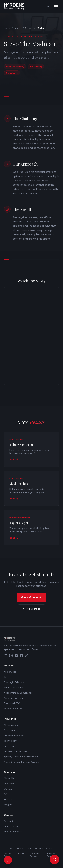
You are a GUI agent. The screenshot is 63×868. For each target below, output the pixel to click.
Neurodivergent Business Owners (22, 762)
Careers (8, 789)
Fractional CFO (12, 703)
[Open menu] (56, 7)
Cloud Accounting (14, 698)
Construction (11, 730)
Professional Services (15, 751)
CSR (6, 794)
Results (18, 28)
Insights (8, 805)
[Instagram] (11, 656)
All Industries (11, 725)
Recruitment (11, 746)
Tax (6, 677)
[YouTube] (16, 656)
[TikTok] (27, 656)
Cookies (22, 854)
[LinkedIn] (6, 656)
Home (7, 28)
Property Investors (14, 736)
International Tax (13, 709)
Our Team (9, 784)
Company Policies (35, 855)
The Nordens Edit (13, 832)
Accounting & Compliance (18, 693)
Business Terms (52, 855)
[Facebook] (21, 656)
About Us (9, 778)
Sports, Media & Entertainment (21, 757)
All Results (32, 609)
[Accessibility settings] (8, 860)
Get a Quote (32, 597)
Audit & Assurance (14, 687)
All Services (10, 672)
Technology (10, 741)
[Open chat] (54, 859)
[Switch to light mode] (48, 7)
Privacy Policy (7, 855)
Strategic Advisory (14, 682)
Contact (9, 821)
